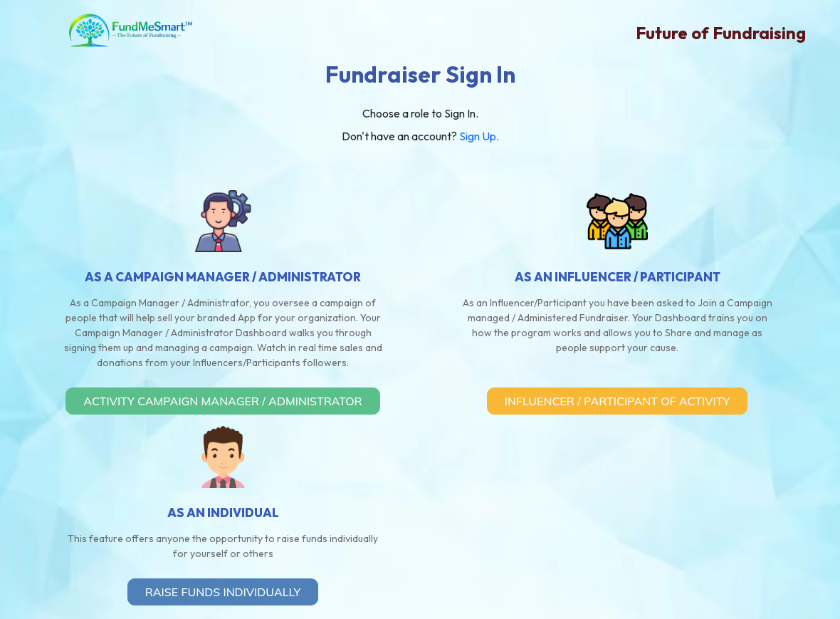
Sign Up (478, 136)
